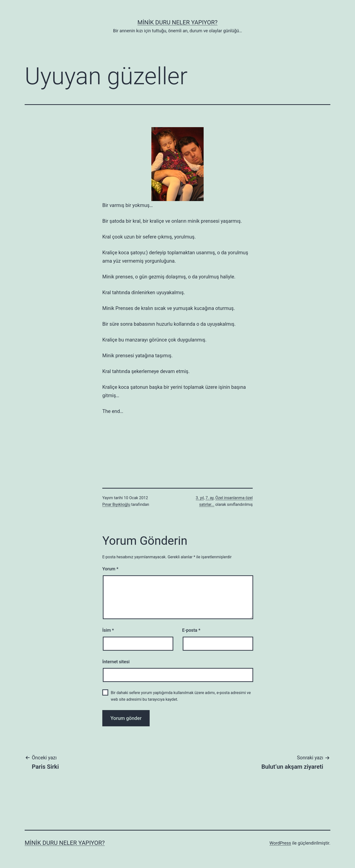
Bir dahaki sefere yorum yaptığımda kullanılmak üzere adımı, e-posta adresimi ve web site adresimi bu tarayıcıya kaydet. (181, 696)
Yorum (110, 569)
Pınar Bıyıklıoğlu (116, 504)
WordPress (280, 843)
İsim (108, 630)
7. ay (210, 498)
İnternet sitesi (116, 662)
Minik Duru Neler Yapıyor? (178, 22)
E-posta (191, 630)
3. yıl (200, 498)
